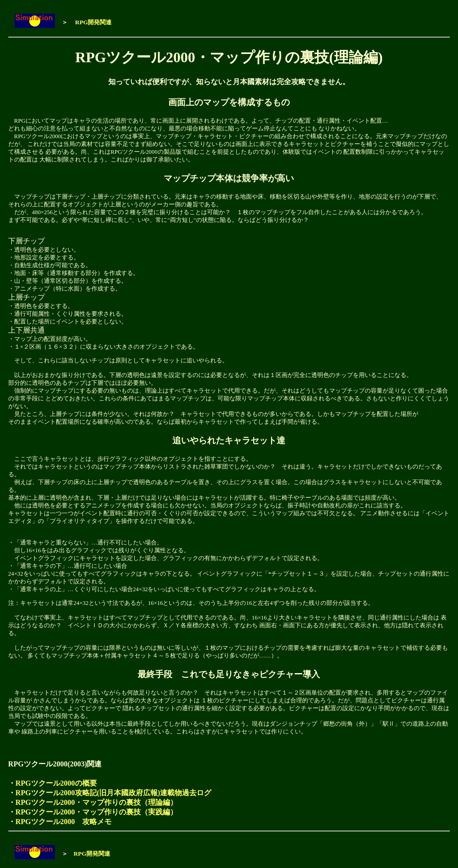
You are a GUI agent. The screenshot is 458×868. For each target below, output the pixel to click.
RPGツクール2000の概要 (56, 783)
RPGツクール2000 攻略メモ (64, 822)
